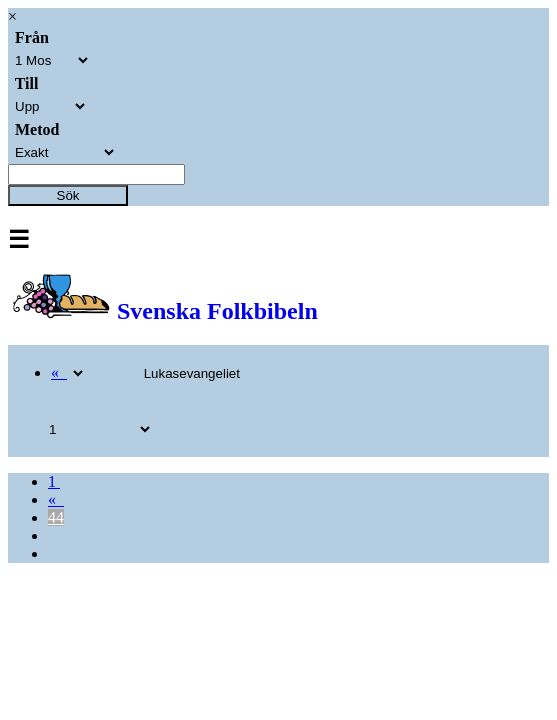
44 (56, 517)
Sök (68, 195)
